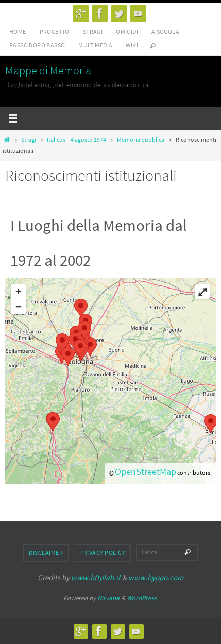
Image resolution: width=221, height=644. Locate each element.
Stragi (93, 32)
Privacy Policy (102, 553)
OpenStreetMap (146, 472)
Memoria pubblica (141, 139)
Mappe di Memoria (48, 70)
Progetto (55, 32)
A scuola (165, 32)
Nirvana (108, 598)
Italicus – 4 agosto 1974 (76, 139)
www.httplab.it (96, 577)
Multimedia (95, 45)
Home (18, 32)
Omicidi (127, 32)
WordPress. (142, 598)
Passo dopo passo (37, 45)
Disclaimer (46, 553)
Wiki (132, 45)
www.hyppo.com (156, 577)
